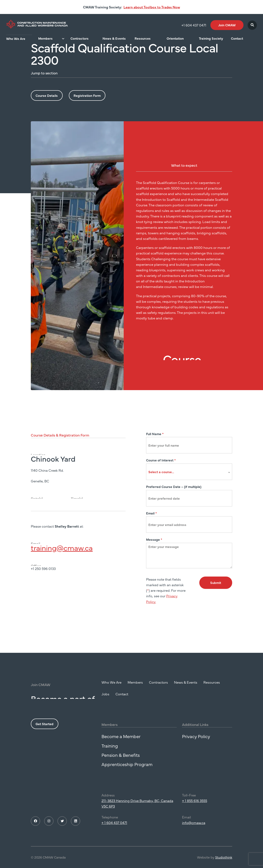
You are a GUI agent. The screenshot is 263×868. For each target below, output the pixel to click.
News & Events (114, 38)
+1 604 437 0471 (194, 25)
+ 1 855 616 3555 (195, 806)
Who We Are (16, 38)
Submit (216, 583)
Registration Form (87, 95)
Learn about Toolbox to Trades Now (152, 7)
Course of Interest (161, 460)
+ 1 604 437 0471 (114, 828)
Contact (237, 38)
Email (151, 513)
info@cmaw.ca (194, 828)
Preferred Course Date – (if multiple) (174, 487)
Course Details (47, 95)
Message (154, 539)
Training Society (211, 38)
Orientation (175, 38)
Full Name (155, 434)
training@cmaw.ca (62, 552)
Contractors (80, 38)
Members (45, 38)
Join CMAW (227, 25)
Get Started (44, 729)
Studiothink (224, 862)
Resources (143, 38)
